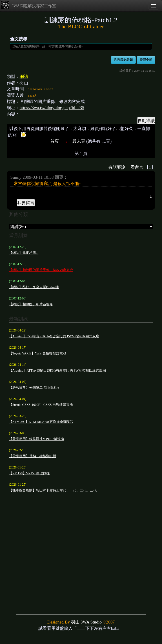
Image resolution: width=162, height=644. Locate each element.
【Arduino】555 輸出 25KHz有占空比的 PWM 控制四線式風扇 (54, 336)
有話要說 (117, 167)
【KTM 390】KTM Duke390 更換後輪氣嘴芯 (41, 422)
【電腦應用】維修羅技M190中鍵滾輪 (37, 439)
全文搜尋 (19, 39)
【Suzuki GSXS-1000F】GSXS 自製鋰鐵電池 (41, 405)
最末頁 (79, 141)
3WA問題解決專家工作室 (29, 5)
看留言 (137, 167)
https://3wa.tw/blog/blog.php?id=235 (52, 108)
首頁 (55, 141)
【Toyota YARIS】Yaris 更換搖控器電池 (38, 353)
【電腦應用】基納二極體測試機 (33, 456)
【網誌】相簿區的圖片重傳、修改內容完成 (41, 270)
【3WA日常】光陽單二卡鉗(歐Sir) (34, 388)
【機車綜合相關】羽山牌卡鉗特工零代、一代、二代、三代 (53, 490)
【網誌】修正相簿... (24, 253)
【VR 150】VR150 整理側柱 (29, 473)
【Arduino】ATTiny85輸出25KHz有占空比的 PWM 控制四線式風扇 (57, 370)
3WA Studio (91, 622)
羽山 (75, 622)
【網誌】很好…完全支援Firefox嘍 (34, 287)
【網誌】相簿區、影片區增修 (31, 304)
